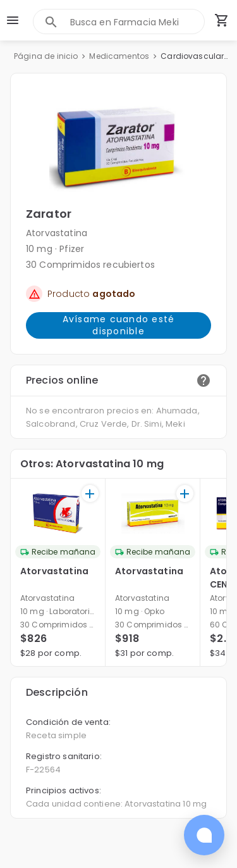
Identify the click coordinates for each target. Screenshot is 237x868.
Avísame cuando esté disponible (118, 325)
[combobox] (137, 22)
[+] (90, 494)
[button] (118, 146)
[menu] (13, 20)
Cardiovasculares (196, 56)
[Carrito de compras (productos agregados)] (222, 20)
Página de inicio (46, 56)
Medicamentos (119, 56)
